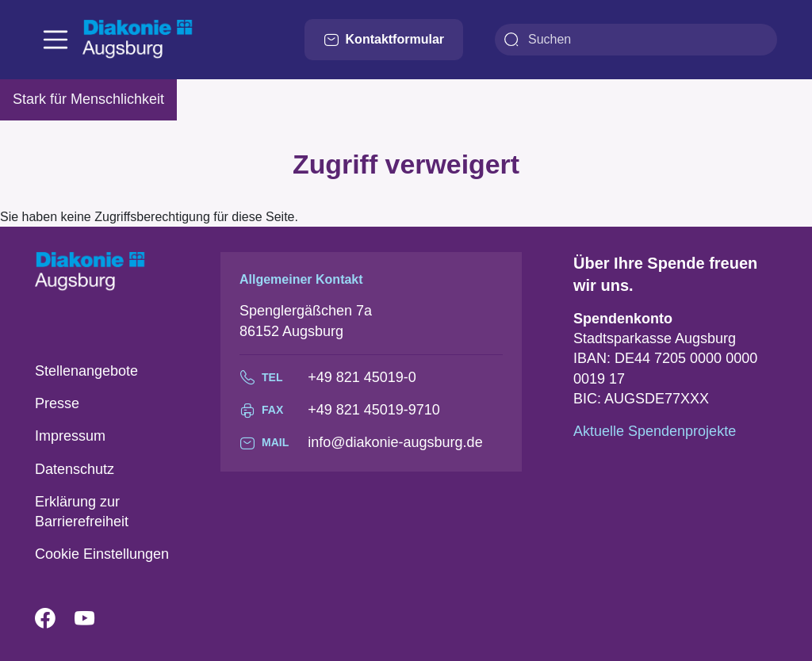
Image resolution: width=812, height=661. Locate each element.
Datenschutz (75, 469)
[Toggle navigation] (56, 40)
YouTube (94, 619)
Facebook (55, 619)
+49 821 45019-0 (362, 377)
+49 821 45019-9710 (374, 410)
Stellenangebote (86, 371)
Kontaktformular (384, 40)
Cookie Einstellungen (102, 554)
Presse (57, 403)
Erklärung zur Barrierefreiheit (82, 512)
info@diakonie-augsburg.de (395, 442)
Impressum (70, 436)
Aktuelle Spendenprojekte (655, 431)
